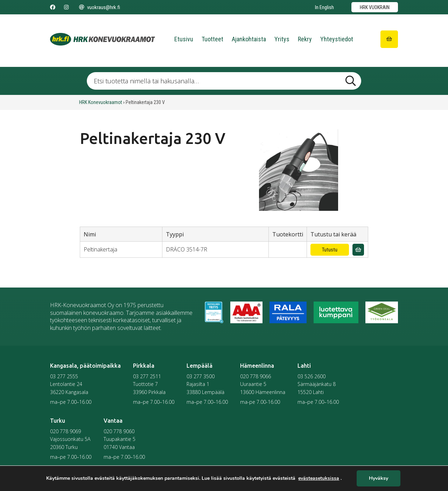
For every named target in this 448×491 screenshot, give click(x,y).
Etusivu (184, 39)
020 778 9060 (119, 431)
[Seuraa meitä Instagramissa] (66, 7)
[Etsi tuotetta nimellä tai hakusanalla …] (224, 81)
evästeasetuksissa (319, 478)
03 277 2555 (64, 376)
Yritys (282, 39)
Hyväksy (379, 479)
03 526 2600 (311, 376)
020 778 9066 (255, 376)
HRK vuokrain (375, 7)
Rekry (305, 39)
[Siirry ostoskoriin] (389, 39)
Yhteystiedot (337, 39)
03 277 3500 (201, 376)
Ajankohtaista (249, 39)
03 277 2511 (147, 376)
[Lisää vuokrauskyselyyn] (358, 250)
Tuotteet (212, 39)
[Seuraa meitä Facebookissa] (53, 7)
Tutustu (330, 250)
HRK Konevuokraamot (101, 102)
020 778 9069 (65, 431)
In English (324, 7)
